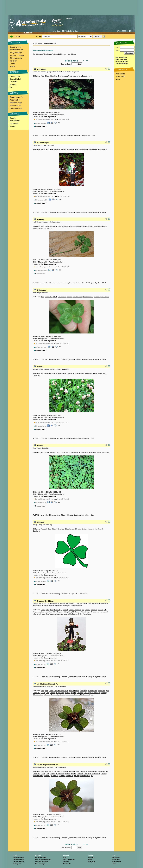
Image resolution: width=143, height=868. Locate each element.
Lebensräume (79, 438)
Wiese (87, 438)
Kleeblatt (41, 219)
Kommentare (40, 126)
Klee (42, 76)
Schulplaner (17, 864)
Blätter (100, 373)
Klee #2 (40, 367)
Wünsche (51, 614)
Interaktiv (13, 61)
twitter (90, 860)
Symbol (46, 228)
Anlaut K (91, 529)
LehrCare (66, 862)
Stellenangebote (16, 108)
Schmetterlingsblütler (65, 226)
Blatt (46, 691)
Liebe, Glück (83, 594)
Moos (70, 76)
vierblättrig (64, 612)
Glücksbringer (63, 76)
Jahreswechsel (38, 228)
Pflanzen (77, 136)
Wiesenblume (80, 373)
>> (87, 61)
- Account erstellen (121, 57)
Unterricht (44, 136)
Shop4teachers (16, 97)
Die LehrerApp (40, 864)
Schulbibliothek (15, 79)
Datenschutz (117, 862)
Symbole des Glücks (45, 601)
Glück (47, 76)
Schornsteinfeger (73, 149)
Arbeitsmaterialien (16, 50)
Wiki (11, 87)
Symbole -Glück (101, 212)
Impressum (116, 858)
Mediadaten (14, 124)
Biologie (70, 136)
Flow (52, 610)
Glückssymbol (88, 226)
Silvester (57, 149)
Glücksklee (42, 69)
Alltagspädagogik (16, 53)
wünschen (59, 614)
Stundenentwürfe (16, 47)
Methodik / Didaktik (17, 55)
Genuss (72, 610)
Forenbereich (15, 76)
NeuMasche (67, 864)
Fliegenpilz (37, 612)
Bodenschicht (87, 76)
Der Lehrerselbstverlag (43, 860)
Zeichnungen (66, 594)
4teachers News (19, 862)
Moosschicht (77, 76)
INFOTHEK (14, 72)
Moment (57, 610)
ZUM (65, 858)
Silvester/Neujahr (88, 212)
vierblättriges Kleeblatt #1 (47, 684)
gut (83, 610)
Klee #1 (40, 446)
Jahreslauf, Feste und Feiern (71, 212)
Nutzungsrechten (50, 117)
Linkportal (13, 82)
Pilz (105, 610)
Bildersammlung (16, 58)
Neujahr (63, 149)
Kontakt (13, 118)
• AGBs (117, 79)
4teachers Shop (19, 858)
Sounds (13, 64)
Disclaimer (116, 860)
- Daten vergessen (121, 59)
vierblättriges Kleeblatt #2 (47, 765)
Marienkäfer (93, 149)
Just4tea (13, 85)
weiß (104, 373)
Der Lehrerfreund (69, 860)
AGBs (114, 864)
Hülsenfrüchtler (61, 373)
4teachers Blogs (16, 103)
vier (51, 228)
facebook (91, 858)
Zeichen (100, 610)
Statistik (13, 126)
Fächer (64, 136)
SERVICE (14, 93)
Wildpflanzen (86, 136)
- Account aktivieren (121, 64)
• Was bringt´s (120, 74)
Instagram (91, 862)
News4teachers (16, 106)
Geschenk (36, 531)
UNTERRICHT (16, 43)
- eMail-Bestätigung (121, 62)
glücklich (78, 610)
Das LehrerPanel (41, 858)
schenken (36, 614)
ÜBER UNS (14, 114)
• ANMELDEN (120, 77)
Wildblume (89, 373)
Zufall (48, 610)
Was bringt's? (15, 121)
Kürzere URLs (15, 100)
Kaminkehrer (103, 149)
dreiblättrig (71, 373)
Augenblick (64, 610)
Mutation (97, 226)
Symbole (75, 594)
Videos (12, 67)
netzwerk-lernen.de (42, 862)
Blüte (95, 373)
